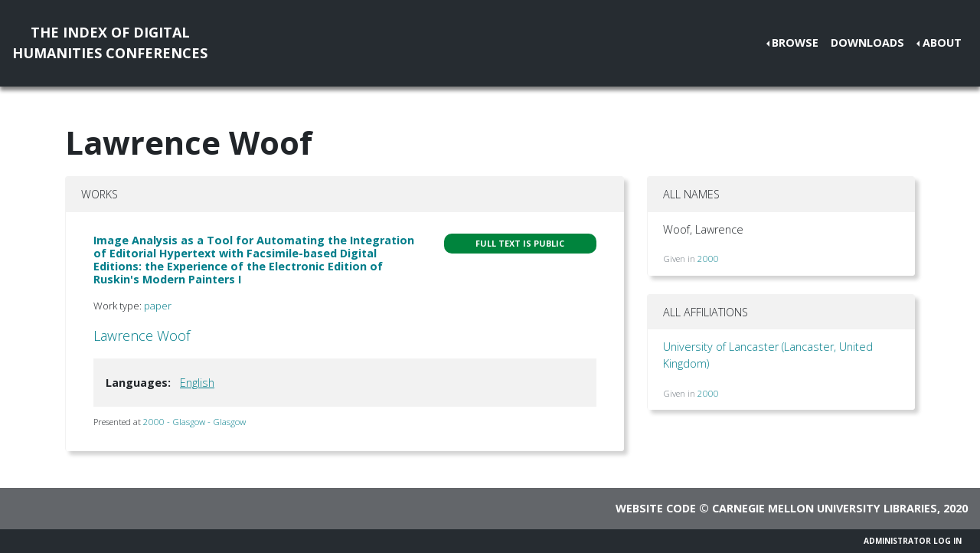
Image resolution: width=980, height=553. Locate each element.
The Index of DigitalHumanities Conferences (110, 43)
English (197, 383)
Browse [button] (795, 43)
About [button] (942, 43)
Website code (656, 508)
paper (158, 306)
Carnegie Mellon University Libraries (825, 508)
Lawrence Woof (142, 335)
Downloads (867, 43)
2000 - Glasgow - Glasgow (194, 422)
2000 (708, 259)
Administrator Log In (913, 541)
